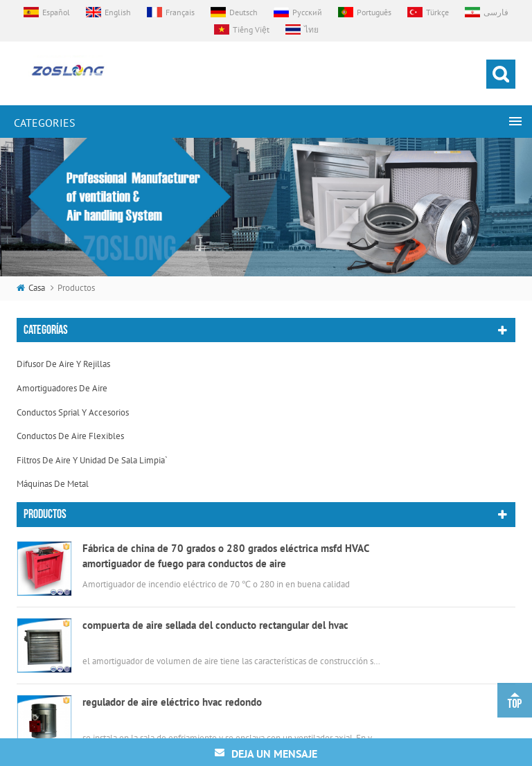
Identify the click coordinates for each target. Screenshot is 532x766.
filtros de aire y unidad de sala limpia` (92, 460)
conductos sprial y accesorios (73, 412)
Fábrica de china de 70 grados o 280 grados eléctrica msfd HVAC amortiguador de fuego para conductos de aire (225, 558)
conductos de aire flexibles (70, 436)
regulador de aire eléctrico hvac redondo (172, 704)
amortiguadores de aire (62, 388)
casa (31, 288)
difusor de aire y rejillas (63, 364)
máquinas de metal (53, 484)
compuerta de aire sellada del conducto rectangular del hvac (215, 627)
